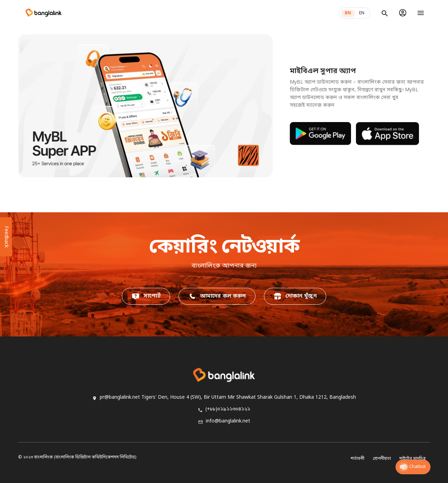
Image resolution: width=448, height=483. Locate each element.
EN (362, 13)
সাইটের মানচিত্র (412, 459)
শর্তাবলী (358, 459)
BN (348, 13)
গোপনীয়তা (382, 459)
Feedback (6, 237)
